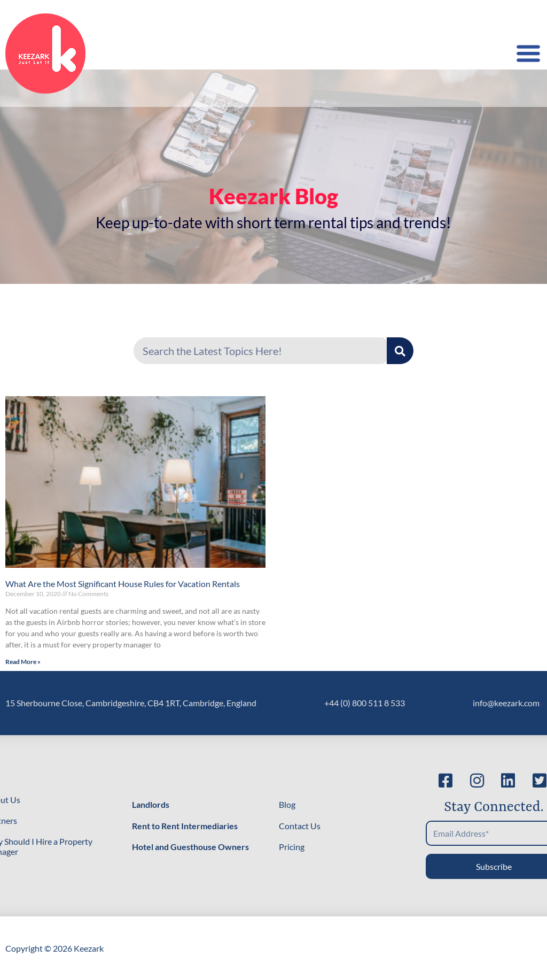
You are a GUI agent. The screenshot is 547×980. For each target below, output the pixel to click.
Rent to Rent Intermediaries (185, 826)
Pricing (292, 847)
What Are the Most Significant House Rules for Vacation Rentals (123, 584)
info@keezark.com (506, 703)
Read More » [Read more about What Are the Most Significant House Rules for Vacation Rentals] (23, 662)
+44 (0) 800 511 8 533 (365, 703)
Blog (287, 804)
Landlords (151, 804)
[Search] (400, 351)
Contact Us (300, 826)
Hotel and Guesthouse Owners (190, 847)
